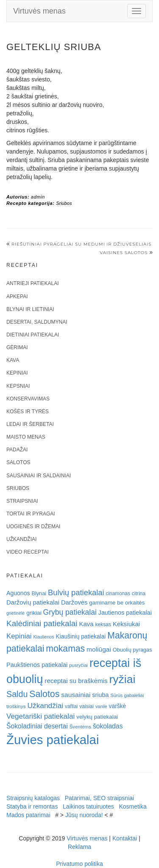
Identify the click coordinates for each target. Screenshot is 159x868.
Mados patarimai (28, 815)
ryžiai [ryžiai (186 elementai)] (123, 679)
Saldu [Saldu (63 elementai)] (17, 694)
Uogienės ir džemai (33, 526)
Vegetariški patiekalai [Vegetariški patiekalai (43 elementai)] (40, 716)
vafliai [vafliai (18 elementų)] (71, 706)
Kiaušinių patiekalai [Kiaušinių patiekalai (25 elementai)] (81, 637)
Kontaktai (125, 838)
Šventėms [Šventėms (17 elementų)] (80, 727)
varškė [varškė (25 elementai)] (118, 706)
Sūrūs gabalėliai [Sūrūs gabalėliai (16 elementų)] (127, 695)
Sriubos (64, 203)
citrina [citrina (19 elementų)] (139, 594)
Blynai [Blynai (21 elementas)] (39, 593)
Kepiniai (17, 373)
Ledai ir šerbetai (30, 424)
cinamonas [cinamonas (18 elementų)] (118, 594)
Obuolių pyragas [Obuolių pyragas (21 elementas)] (132, 650)
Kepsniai (18, 386)
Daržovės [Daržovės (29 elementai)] (74, 602)
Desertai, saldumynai (37, 322)
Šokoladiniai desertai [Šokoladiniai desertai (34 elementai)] (37, 726)
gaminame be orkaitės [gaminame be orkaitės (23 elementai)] (117, 603)
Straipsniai (22, 501)
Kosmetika (132, 806)
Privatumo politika (79, 864)
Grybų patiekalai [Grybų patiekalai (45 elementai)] (70, 612)
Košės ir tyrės (28, 412)
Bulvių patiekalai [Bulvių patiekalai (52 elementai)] (76, 592)
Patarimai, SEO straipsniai (99, 798)
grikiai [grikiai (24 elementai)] (34, 613)
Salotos (18, 462)
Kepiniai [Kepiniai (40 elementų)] (19, 636)
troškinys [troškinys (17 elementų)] (16, 706)
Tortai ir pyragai (31, 514)
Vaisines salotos (124, 253)
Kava (13, 360)
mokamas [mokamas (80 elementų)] (65, 648)
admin (38, 197)
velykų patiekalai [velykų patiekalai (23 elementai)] (97, 717)
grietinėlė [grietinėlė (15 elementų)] (15, 613)
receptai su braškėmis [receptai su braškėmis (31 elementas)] (76, 681)
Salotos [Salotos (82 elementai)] (44, 694)
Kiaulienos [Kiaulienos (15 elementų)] (43, 637)
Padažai (17, 450)
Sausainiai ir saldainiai (39, 476)
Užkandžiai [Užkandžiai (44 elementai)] (45, 706)
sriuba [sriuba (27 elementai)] (100, 695)
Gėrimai (17, 347)
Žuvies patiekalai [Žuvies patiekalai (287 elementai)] (53, 740)
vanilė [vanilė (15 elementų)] (101, 706)
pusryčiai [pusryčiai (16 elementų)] (78, 665)
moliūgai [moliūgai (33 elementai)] (99, 649)
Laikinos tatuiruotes (88, 806)
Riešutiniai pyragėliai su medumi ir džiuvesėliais (82, 244)
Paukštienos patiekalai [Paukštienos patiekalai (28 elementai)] (37, 665)
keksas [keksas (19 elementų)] (103, 624)
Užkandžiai (21, 539)
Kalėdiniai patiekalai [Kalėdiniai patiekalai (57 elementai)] (42, 623)
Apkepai (17, 297)
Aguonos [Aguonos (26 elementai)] (18, 593)
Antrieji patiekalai (33, 283)
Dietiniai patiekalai (33, 335)
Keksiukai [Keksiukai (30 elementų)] (126, 624)
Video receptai (28, 552)
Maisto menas (26, 437)
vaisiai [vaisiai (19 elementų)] (86, 706)
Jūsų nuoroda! (84, 815)
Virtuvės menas (39, 11)
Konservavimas (28, 399)
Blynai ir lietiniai (30, 309)
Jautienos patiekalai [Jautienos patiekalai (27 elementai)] (125, 613)
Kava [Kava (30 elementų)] (86, 624)
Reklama (79, 847)
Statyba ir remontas (32, 806)
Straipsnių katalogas (33, 798)
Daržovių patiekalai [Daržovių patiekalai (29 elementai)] (33, 602)
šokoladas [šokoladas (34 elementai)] (108, 726)
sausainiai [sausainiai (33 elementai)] (76, 695)
